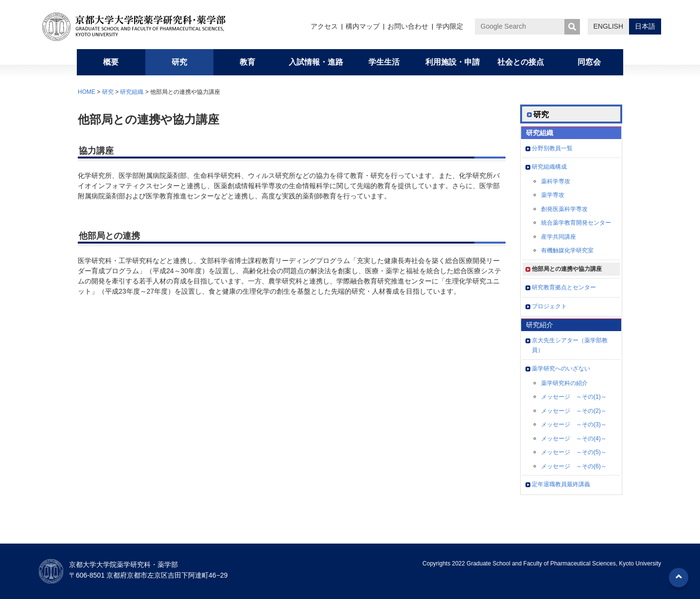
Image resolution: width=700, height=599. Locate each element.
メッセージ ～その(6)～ (574, 466)
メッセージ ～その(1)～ (574, 397)
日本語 (645, 26)
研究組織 (132, 92)
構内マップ (363, 26)
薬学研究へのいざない (561, 369)
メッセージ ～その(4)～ (574, 439)
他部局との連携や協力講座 (567, 269)
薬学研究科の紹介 (564, 383)
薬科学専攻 (556, 181)
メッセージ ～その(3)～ (574, 424)
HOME (87, 92)
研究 (108, 92)
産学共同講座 (559, 237)
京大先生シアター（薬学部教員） (570, 345)
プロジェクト (549, 306)
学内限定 (450, 26)
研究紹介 (540, 325)
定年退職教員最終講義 (561, 484)
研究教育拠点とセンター (564, 287)
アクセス (324, 26)
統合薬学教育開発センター (576, 223)
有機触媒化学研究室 (567, 250)
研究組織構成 (549, 167)
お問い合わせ (408, 26)
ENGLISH (608, 26)
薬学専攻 (553, 195)
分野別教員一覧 (552, 148)
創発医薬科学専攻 (564, 209)
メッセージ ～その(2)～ (574, 411)
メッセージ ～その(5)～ (574, 452)
